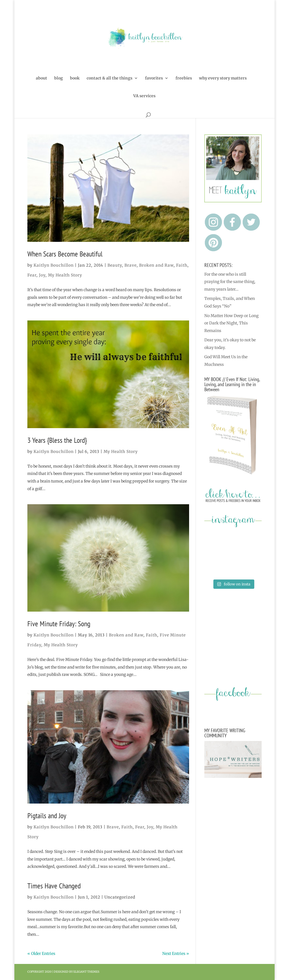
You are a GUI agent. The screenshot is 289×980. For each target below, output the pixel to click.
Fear (32, 275)
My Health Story (65, 275)
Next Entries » (176, 954)
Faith (182, 265)
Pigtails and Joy (47, 816)
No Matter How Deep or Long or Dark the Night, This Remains (231, 323)
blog (59, 78)
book (75, 78)
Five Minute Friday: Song (59, 624)
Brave (131, 265)
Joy (42, 275)
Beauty (115, 265)
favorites (154, 78)
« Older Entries (41, 954)
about (41, 78)
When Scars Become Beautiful (65, 254)
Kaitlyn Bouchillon (54, 265)
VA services (144, 96)
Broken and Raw (156, 265)
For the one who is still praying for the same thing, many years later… (230, 282)
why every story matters (223, 78)
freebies (184, 78)
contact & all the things (110, 78)
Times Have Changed (54, 886)
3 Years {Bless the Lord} (57, 440)
